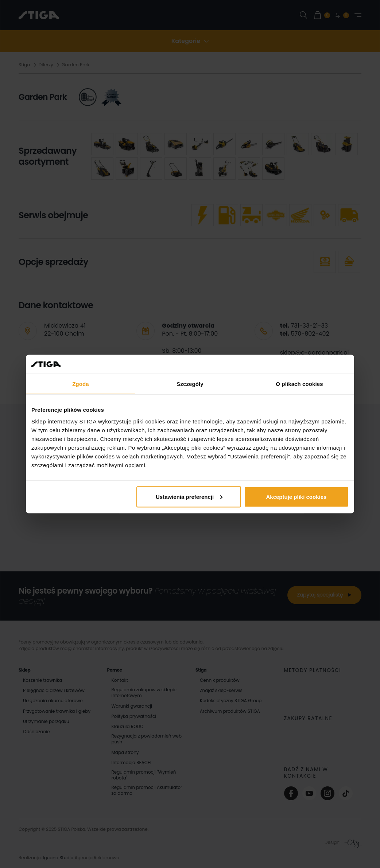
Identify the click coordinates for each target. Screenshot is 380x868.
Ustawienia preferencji (189, 496)
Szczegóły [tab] (190, 384)
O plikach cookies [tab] (299, 384)
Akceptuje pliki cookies (296, 496)
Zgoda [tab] (81, 384)
